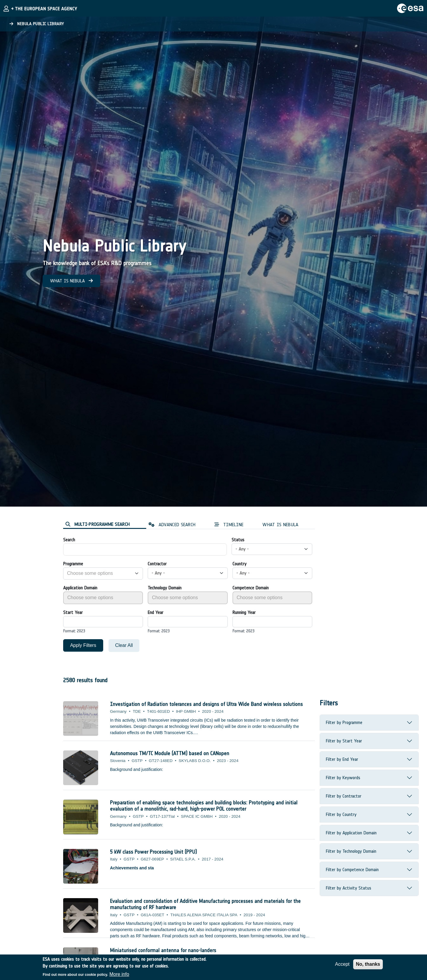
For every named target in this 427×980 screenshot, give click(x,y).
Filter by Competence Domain (352, 870)
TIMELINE (229, 525)
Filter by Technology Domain (351, 851)
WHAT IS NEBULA (71, 281)
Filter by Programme (344, 722)
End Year (156, 612)
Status (238, 540)
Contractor (157, 564)
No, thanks (368, 964)
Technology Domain (165, 588)
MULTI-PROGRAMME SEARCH (98, 524)
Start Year (73, 612)
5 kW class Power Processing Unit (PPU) (153, 852)
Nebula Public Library (37, 24)
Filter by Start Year (344, 741)
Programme (73, 564)
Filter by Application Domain (351, 833)
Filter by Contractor (344, 796)
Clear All (124, 645)
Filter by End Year (342, 759)
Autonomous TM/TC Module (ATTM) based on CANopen (170, 753)
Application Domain (80, 588)
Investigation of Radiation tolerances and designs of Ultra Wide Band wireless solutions (206, 704)
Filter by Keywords (343, 778)
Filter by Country (341, 814)
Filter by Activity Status (349, 888)
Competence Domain (251, 588)
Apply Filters (83, 645)
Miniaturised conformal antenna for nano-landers (163, 950)
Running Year (244, 612)
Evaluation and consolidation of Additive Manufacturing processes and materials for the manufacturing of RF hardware (205, 904)
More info (119, 974)
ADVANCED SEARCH (172, 525)
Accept (342, 964)
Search (69, 540)
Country (239, 564)
